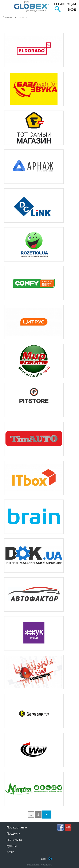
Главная (7, 17)
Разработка (33, 865)
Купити (12, 846)
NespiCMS (46, 865)
